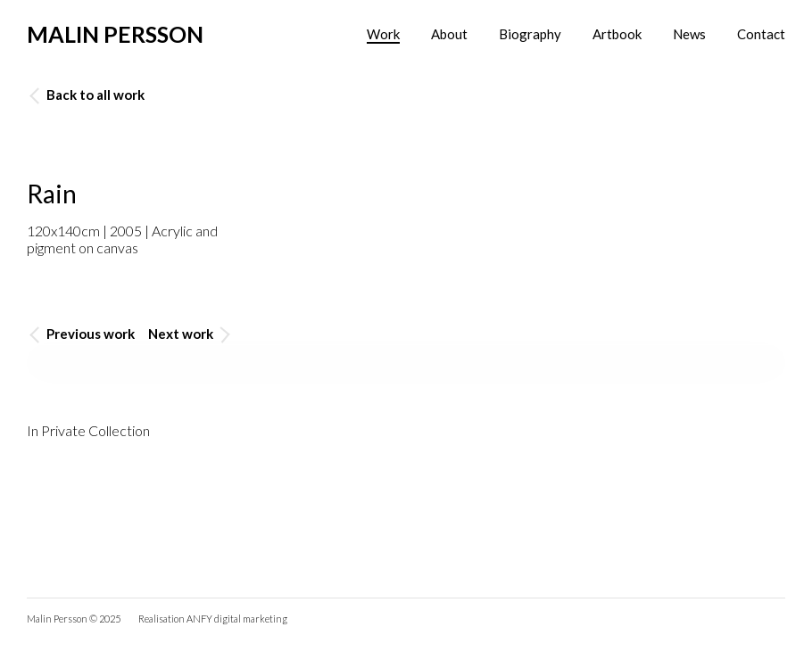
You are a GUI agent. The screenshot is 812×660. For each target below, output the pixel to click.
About (449, 34)
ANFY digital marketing (237, 619)
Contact (761, 34)
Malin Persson (115, 34)
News (689, 34)
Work (383, 34)
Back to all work (87, 95)
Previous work (82, 334)
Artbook (617, 34)
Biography (530, 34)
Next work (189, 334)
